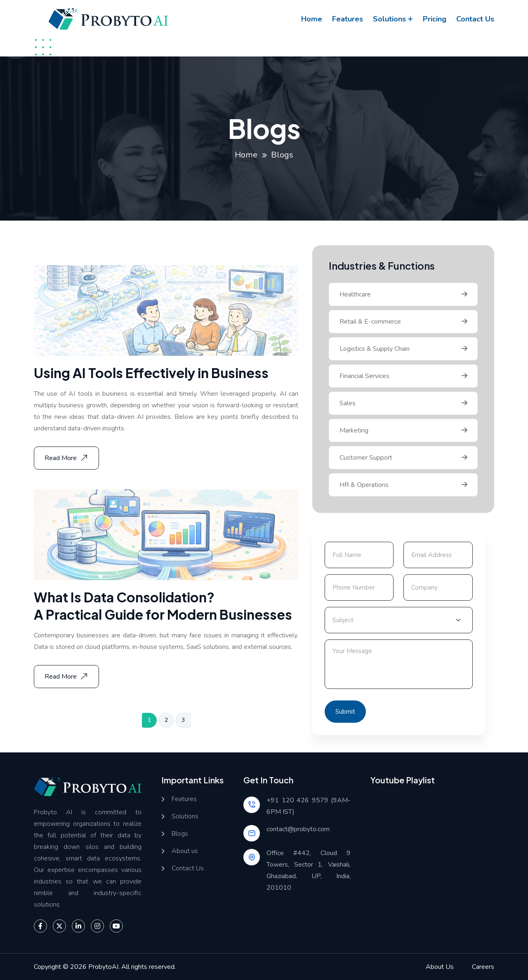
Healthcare (355, 294)
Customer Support (366, 458)
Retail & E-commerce (370, 322)
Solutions (389, 19)
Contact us (475, 19)
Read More (67, 458)
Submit (345, 712)
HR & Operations (364, 485)
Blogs (180, 834)
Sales (348, 403)
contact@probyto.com (298, 829)
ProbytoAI (103, 967)
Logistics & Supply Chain (375, 349)
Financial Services (364, 376)
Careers (483, 967)
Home (312, 19)
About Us (440, 967)
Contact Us (188, 868)
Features (348, 19)
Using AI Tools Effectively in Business (151, 373)
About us (185, 851)
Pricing (435, 19)
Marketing (354, 430)
